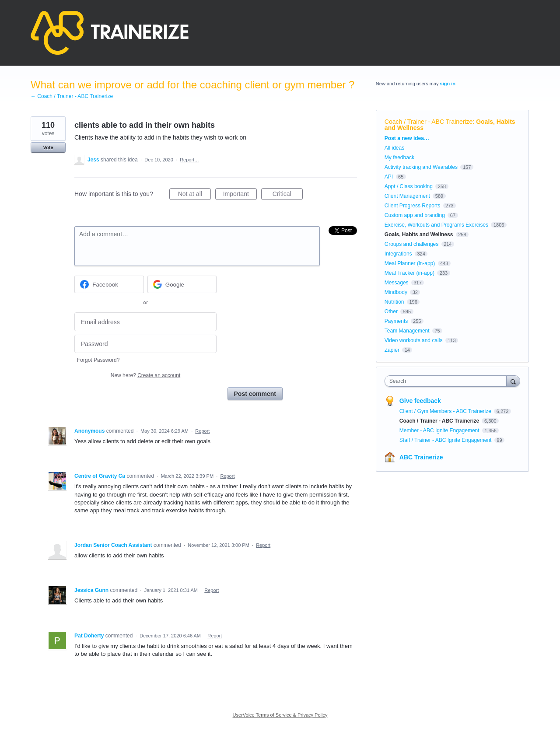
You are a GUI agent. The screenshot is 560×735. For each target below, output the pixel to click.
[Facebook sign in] (109, 284)
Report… (189, 160)
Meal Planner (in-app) (410, 263)
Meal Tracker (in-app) (409, 273)
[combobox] (448, 381)
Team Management (407, 331)
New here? (145, 375)
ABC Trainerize (421, 457)
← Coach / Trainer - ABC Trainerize (72, 96)
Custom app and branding (415, 215)
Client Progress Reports (412, 206)
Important (240, 195)
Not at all (194, 195)
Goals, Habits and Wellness (419, 234)
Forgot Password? (98, 360)
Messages (397, 283)
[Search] (513, 381)
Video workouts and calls (414, 340)
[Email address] (145, 322)
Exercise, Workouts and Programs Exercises (436, 225)
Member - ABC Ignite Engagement (440, 430)
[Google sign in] (182, 284)
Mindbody (396, 292)
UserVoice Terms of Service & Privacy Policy (280, 715)
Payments (396, 321)
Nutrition (394, 302)
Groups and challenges (411, 244)
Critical (288, 195)
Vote (48, 147)
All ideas (394, 148)
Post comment (255, 394)
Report (202, 431)
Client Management (407, 196)
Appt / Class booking (409, 186)
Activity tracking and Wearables (421, 167)
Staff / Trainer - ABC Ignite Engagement (446, 440)
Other (391, 311)
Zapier (392, 350)
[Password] (145, 344)
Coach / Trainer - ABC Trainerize (429, 122)
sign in (448, 84)
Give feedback (420, 401)
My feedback (399, 157)
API (389, 177)
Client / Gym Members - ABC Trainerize (446, 411)
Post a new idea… (407, 138)
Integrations (398, 254)
